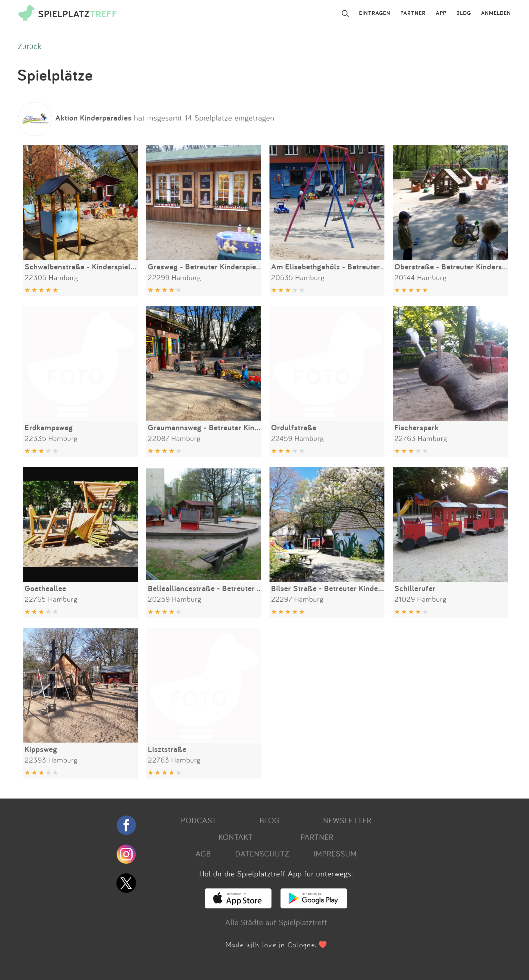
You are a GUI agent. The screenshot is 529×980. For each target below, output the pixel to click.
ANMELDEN (496, 13)
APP (441, 13)
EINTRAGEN (375, 13)
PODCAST (199, 820)
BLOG (464, 13)
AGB (203, 853)
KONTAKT (236, 837)
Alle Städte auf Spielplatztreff (276, 922)
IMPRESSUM (335, 853)
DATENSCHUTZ (262, 853)
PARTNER (413, 13)
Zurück (30, 46)
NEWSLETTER (347, 820)
